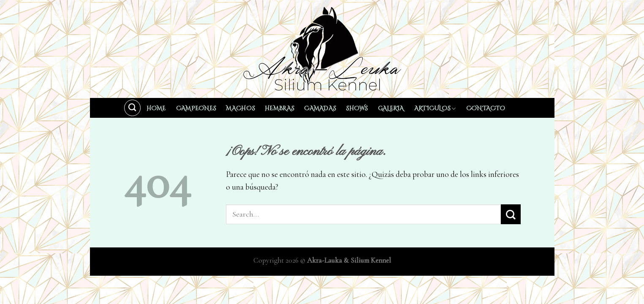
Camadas (320, 109)
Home (156, 109)
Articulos (435, 109)
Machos (240, 109)
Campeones (196, 109)
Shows (357, 109)
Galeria (391, 109)
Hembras (279, 109)
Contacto (486, 109)
